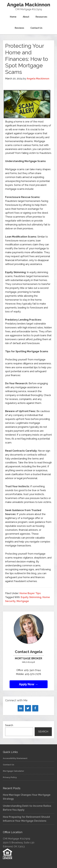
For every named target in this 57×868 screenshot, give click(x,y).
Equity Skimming (31, 597)
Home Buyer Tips (30, 593)
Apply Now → (28, 684)
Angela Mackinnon (29, 5)
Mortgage (23, 601)
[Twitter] (28, 708)
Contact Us (9, 765)
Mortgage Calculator (14, 771)
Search (9, 725)
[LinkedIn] (21, 708)
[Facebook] (35, 708)
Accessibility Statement (15, 758)
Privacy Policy (10, 777)
